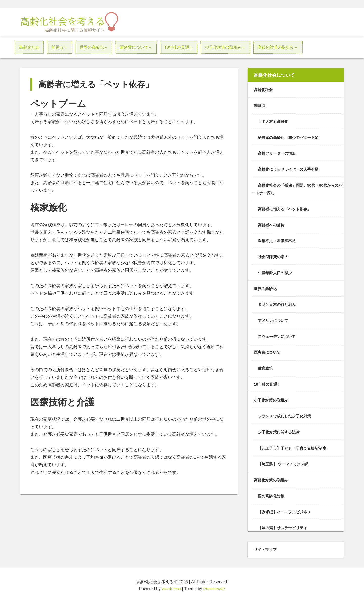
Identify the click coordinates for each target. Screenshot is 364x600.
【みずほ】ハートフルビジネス (286, 509)
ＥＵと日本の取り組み (278, 303)
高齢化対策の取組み (272, 478)
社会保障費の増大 (274, 256)
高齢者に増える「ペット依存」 (286, 208)
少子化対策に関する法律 (280, 430)
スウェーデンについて (278, 335)
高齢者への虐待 (272, 224)
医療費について (268, 351)
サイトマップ (266, 547)
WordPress (171, 586)
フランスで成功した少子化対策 (286, 414)
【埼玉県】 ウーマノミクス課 (285, 462)
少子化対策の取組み (272, 398)
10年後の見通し (268, 383)
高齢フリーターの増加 (278, 153)
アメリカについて (274, 319)
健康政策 (266, 367)
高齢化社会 (264, 90)
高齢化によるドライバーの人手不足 (290, 169)
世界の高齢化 (266, 287)
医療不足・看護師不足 (278, 240)
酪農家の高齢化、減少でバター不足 (290, 137)
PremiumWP (215, 586)
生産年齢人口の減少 (276, 272)
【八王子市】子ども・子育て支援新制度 (294, 446)
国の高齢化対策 (272, 494)
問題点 (260, 105)
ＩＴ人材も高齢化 (274, 121)
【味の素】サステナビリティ (284, 525)
